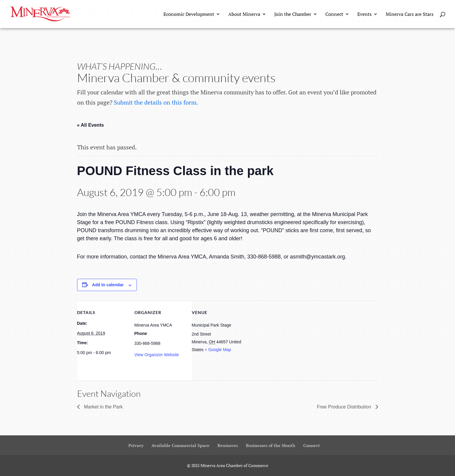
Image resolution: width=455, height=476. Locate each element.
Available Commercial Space (180, 445)
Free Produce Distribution (345, 407)
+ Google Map (218, 350)
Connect (334, 15)
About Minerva (244, 15)
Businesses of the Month (271, 445)
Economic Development (189, 15)
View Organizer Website (157, 355)
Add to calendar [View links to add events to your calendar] (108, 285)
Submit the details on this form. (156, 102)
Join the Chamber (293, 15)
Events (364, 15)
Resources (228, 445)
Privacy (136, 445)
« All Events (91, 125)
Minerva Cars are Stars (410, 15)
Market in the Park (103, 407)
